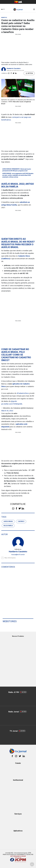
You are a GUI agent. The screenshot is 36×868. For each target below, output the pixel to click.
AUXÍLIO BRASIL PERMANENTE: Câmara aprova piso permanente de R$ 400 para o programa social (17, 170)
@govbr (14, 401)
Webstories (10, 621)
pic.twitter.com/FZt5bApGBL (12, 404)
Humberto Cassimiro (14, 68)
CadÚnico (21, 521)
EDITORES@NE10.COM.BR (18, 856)
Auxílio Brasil (8, 521)
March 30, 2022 (7, 411)
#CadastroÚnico (23, 393)
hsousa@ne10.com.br (18, 555)
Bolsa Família (8, 526)
